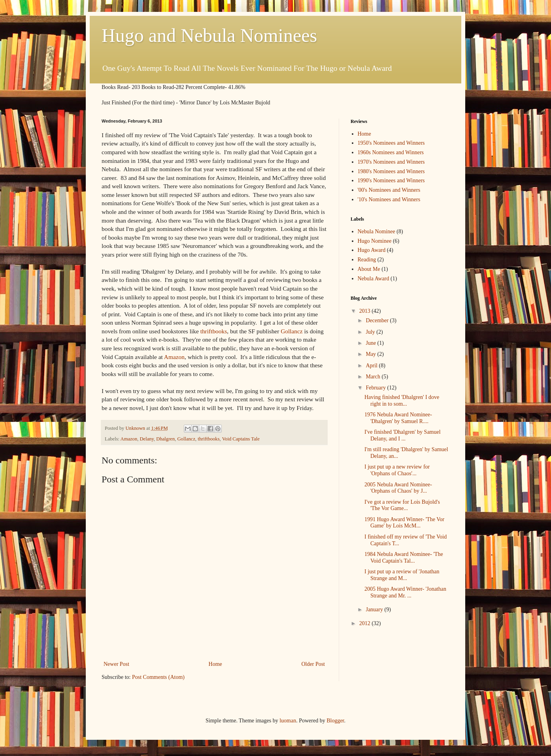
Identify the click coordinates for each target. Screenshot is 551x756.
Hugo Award (372, 250)
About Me (369, 269)
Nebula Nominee (376, 232)
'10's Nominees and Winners (389, 199)
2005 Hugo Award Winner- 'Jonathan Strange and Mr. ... (405, 592)
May (371, 354)
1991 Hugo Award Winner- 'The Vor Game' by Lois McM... (404, 523)
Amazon (174, 357)
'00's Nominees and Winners (389, 190)
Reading (367, 260)
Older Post (313, 664)
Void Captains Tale (241, 439)
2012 (366, 623)
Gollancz (292, 331)
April (372, 366)
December (378, 320)
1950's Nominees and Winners (391, 143)
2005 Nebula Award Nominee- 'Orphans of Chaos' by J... (398, 488)
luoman (288, 721)
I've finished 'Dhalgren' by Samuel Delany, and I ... (403, 435)
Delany (147, 439)
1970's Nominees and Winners (391, 162)
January (375, 610)
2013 (366, 311)
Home (215, 664)
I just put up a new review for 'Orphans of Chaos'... (397, 470)
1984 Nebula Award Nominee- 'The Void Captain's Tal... (404, 558)
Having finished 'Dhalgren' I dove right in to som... (402, 401)
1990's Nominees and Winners (391, 180)
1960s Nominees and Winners (391, 152)
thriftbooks (214, 331)
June (371, 343)
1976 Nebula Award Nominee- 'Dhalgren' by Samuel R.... (398, 418)
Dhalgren (165, 439)
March (374, 377)
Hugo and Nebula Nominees (209, 35)
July (371, 332)
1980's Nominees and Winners (391, 171)
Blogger (335, 721)
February (376, 388)
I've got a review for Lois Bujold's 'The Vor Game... (402, 505)
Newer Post (116, 664)
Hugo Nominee (375, 241)
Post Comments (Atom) (158, 677)
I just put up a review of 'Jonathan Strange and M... (402, 575)
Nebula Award (374, 279)
